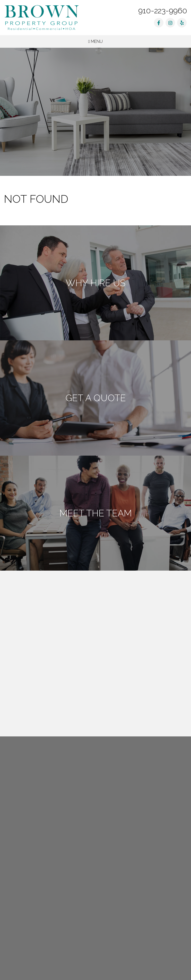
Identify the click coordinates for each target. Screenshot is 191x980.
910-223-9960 (163, 11)
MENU (95, 41)
